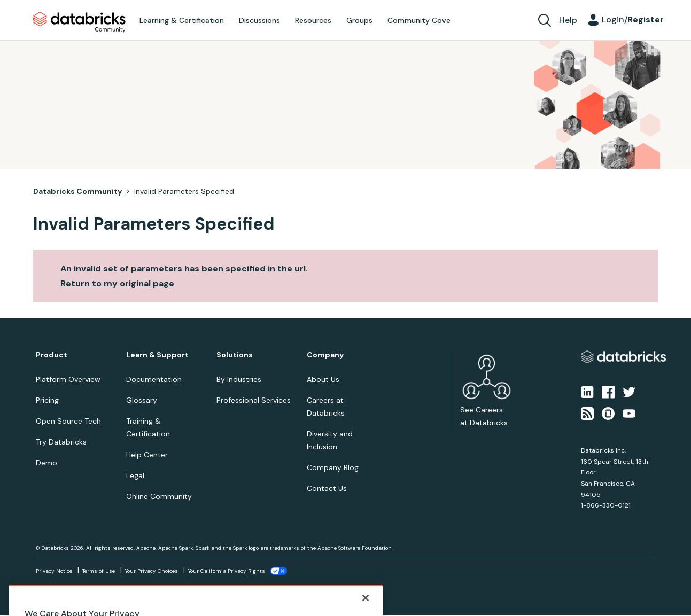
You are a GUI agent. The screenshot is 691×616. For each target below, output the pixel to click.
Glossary (142, 400)
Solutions (235, 355)
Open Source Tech (68, 421)
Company (325, 355)
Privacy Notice (54, 571)
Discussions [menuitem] (259, 20)
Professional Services (254, 400)
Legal (135, 475)
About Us (323, 379)
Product (52, 355)
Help (568, 20)
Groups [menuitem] (359, 20)
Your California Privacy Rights (227, 571)
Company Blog (333, 467)
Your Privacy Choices (152, 571)
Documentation (154, 379)
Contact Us (327, 488)
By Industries (239, 379)
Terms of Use (99, 571)
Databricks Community (79, 22)
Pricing (47, 400)
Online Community (159, 496)
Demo (46, 463)
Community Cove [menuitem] (419, 20)
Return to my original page (117, 283)
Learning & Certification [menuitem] (182, 20)
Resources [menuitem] (313, 20)
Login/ (633, 20)
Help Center (147, 455)
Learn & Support (157, 355)
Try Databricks (61, 442)
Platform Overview (68, 379)
